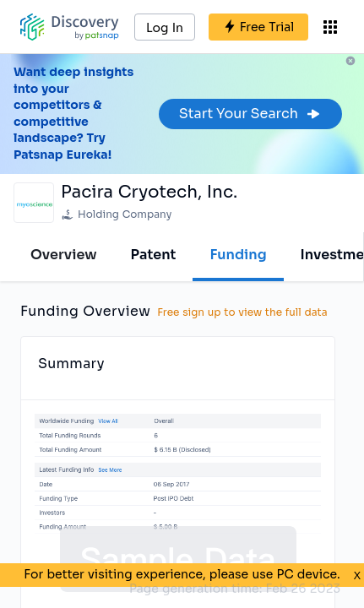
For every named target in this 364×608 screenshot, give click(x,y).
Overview (64, 255)
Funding (238, 255)
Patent (154, 255)
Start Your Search (250, 114)
